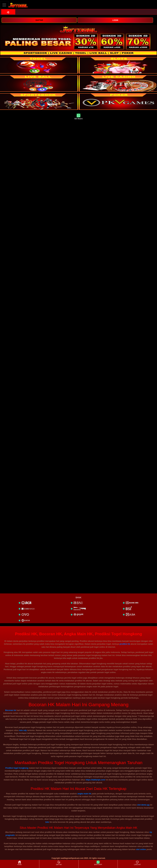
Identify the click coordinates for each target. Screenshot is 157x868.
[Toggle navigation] (4, 5)
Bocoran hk (11, 710)
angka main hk (84, 794)
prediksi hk (125, 644)
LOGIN (115, 20)
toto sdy (23, 730)
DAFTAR (39, 20)
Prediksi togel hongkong (17, 768)
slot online (141, 849)
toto (47, 822)
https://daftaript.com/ (95, 780)
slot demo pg (143, 805)
